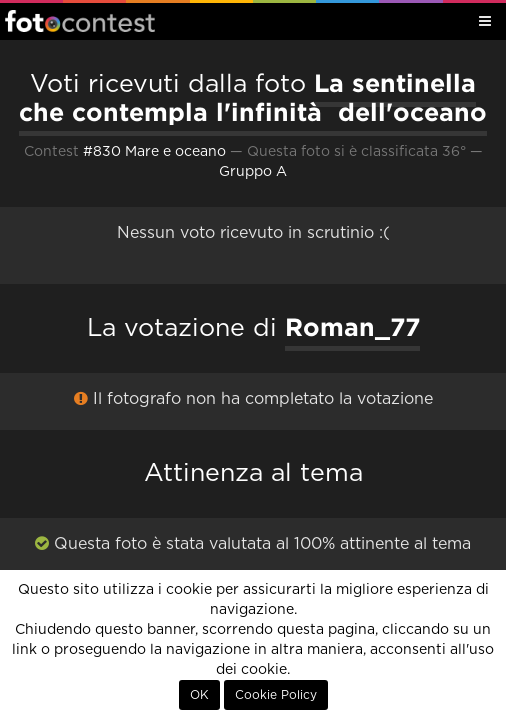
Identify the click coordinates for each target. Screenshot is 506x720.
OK (199, 695)
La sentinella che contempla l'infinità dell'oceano (253, 97)
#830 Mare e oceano (154, 152)
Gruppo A (253, 172)
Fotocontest (80, 21)
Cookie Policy (276, 695)
